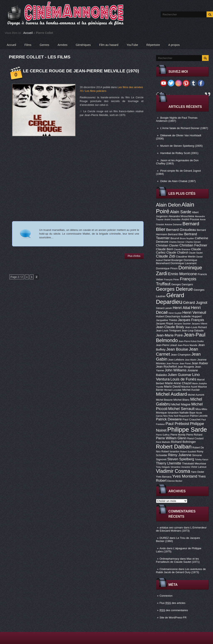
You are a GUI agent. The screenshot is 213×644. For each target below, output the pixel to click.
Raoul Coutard (195, 438)
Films (28, 45)
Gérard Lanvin (164, 308)
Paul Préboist (177, 424)
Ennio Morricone (183, 274)
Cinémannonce (169, 569)
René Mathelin (163, 442)
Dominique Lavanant (183, 263)
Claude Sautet (196, 253)
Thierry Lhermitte (169, 463)
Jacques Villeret (199, 324)
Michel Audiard (172, 394)
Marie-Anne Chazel (178, 383)
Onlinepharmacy (169, 559)
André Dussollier (172, 219)
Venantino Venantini (180, 467)
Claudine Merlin (186, 257)
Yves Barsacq (164, 477)
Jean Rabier (200, 363)
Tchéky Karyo (202, 459)
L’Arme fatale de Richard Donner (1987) (184, 128)
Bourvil (175, 238)
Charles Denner (177, 242)
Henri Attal (181, 308)
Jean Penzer (172, 363)
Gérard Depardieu (170, 299)
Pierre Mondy (178, 435)
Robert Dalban (174, 447)
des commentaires (174, 610)
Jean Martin (191, 360)
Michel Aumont (196, 395)
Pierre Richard (194, 435)
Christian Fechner (193, 245)
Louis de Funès (183, 379)
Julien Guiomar (180, 375)
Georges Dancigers (182, 284)
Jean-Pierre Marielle (187, 345)
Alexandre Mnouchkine (181, 216)
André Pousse (190, 219)
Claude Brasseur (182, 249)
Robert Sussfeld (188, 452)
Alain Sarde (181, 212)
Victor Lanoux (199, 467)
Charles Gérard (193, 242)
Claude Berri (165, 249)
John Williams (176, 370)
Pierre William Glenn (171, 438)
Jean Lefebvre (176, 360)
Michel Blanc (182, 400)
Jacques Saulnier (182, 324)
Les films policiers (96, 91)
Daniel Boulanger (173, 260)
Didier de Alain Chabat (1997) (178, 181)
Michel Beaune (164, 400)
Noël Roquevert (182, 416)
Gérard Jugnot (195, 303)
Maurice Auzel (189, 387)
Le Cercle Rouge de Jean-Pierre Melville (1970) (81, 71)
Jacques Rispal (165, 324)
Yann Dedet (198, 472)
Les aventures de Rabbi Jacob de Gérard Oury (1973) (181, 571)
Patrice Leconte (199, 416)
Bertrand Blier (176, 234)
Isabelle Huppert (191, 316)
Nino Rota (168, 416)
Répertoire (153, 45)
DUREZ (164, 538)
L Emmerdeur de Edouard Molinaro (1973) (181, 529)
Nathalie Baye (187, 413)
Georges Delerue (174, 289)
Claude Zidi (166, 256)
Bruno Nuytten (187, 238)
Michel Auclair (191, 390)
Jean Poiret (185, 363)
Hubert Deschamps (168, 316)
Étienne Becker (175, 481)
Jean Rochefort (167, 367)
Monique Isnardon (167, 413)
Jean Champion (181, 355)
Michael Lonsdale (173, 390)
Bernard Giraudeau (181, 230)
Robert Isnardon (170, 452)
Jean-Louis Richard (196, 327)
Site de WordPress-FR (173, 618)
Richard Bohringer (183, 442)
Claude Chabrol (177, 252)
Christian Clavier (167, 245)
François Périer (172, 280)
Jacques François (191, 320)
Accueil (28, 33)
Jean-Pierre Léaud (166, 345)
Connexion (166, 596)
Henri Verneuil (194, 313)
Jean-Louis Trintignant (169, 331)
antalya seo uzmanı (171, 528)
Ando (163, 548)
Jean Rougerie (186, 367)
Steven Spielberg (181, 459)
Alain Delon (168, 205)
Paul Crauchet (192, 419)
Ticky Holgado (163, 467)
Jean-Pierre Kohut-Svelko (191, 341)
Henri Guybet (175, 313)
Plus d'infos (134, 256)
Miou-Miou (201, 409)
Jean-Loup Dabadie (193, 331)
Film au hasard (109, 45)
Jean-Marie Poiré (169, 335)
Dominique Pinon (167, 268)
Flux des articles (172, 603)
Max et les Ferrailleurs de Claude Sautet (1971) (178, 560)
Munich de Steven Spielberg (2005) (181, 146)
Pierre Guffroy (163, 435)
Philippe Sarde (187, 429)
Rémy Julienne (180, 455)
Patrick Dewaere (169, 419)
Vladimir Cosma (173, 471)
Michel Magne (181, 404)
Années (62, 45)
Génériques (83, 45)
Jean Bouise (177, 349)
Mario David (172, 387)
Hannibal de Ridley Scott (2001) (179, 153)
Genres (44, 45)
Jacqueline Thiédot (167, 320)
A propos (174, 45)
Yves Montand (185, 476)
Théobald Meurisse (194, 464)
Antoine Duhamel (173, 224)
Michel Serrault (181, 409)
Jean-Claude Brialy (170, 327)
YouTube (132, 45)
